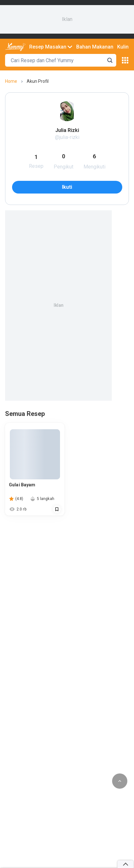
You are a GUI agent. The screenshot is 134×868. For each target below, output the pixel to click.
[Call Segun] (57, 509)
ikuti (67, 187)
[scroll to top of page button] (120, 781)
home (11, 81)
